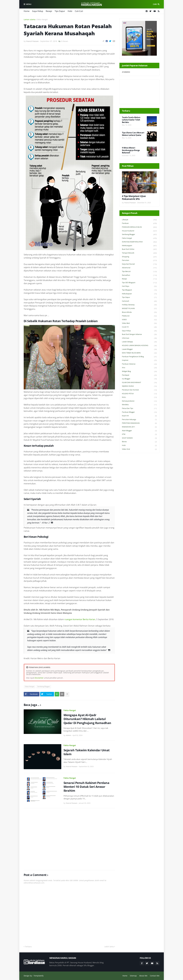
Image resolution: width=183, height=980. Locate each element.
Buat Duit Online (139, 249)
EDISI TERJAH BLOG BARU (139, 353)
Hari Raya (139, 286)
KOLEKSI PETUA (139, 394)
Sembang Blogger (44, 686)
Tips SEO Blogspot (139, 283)
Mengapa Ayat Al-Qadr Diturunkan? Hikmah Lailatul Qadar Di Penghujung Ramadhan (87, 719)
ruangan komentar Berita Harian (80, 619)
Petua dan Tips (139, 408)
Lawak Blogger (139, 349)
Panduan (139, 223)
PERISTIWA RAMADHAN (139, 423)
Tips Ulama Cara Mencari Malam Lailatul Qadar (133, 134)
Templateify (39, 976)
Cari (155, 4)
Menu (29, 4)
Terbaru (28, 947)
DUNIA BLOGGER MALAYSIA (139, 242)
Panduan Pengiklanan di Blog (139, 357)
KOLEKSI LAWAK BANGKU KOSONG (139, 346)
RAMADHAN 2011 (139, 427)
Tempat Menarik (139, 253)
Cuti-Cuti (79, 11)
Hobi (70, 11)
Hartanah (139, 301)
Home (27, 11)
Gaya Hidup (38, 11)
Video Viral (139, 449)
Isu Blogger (139, 379)
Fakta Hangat (42, 19)
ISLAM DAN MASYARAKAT (139, 383)
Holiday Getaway (139, 305)
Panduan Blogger (139, 412)
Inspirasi (139, 360)
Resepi (49, 11)
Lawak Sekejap (139, 342)
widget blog (139, 371)
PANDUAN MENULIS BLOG (139, 227)
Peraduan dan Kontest (139, 390)
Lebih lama (109, 947)
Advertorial (139, 268)
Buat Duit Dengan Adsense (139, 334)
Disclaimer (39, 678)
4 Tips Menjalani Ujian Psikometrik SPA (134, 198)
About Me (143, 976)
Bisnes (139, 442)
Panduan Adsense (139, 364)
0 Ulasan (64, 41)
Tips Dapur (60, 11)
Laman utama (29, 19)
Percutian (139, 260)
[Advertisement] (69, 839)
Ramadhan (139, 275)
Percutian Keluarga (139, 420)
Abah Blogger (139, 431)
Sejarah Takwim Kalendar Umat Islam (87, 752)
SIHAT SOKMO (139, 438)
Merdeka (139, 405)
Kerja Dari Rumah (139, 264)
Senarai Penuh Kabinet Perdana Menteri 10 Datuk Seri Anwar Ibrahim (86, 787)
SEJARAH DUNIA (139, 386)
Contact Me (155, 976)
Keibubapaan (139, 294)
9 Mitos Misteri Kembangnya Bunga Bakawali (131, 150)
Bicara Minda (139, 312)
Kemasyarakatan (139, 401)
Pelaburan (139, 316)
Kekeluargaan (139, 246)
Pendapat (139, 375)
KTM (139, 434)
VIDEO (139, 320)
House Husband (139, 231)
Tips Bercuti (139, 272)
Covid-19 (139, 327)
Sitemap (133, 976)
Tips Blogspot (139, 290)
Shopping (139, 257)
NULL (139, 397)
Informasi (139, 338)
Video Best (139, 323)
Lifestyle (139, 220)
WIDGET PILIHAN (139, 309)
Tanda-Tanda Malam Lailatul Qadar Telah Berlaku (131, 120)
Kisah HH (139, 416)
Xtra (139, 368)
